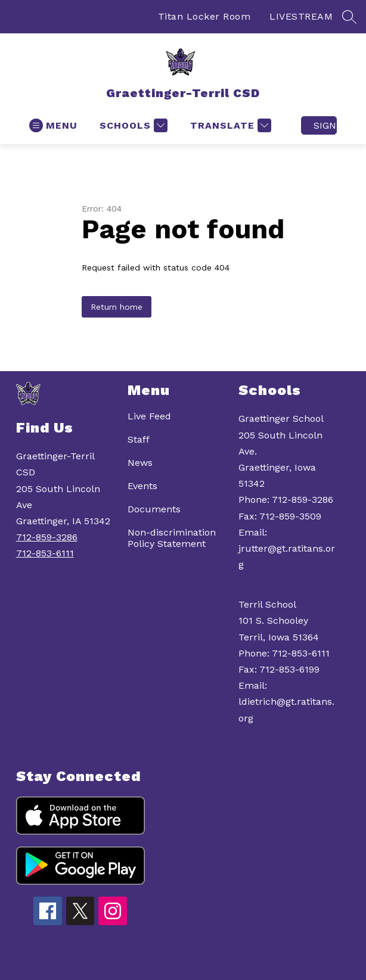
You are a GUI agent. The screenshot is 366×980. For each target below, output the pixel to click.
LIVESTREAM (301, 16)
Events (142, 486)
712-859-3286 (47, 537)
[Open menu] (53, 125)
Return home (117, 307)
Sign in (325, 125)
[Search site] (349, 17)
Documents (154, 509)
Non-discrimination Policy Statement (172, 538)
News (140, 463)
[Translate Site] (229, 125)
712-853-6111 (45, 553)
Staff (139, 439)
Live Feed (149, 416)
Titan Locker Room (204, 16)
